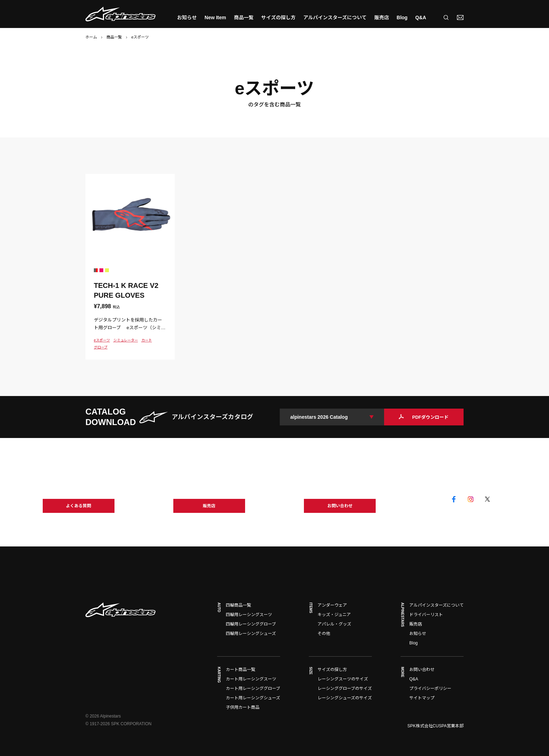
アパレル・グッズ (334, 624)
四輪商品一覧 (238, 605)
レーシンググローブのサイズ (345, 688)
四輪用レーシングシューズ (251, 634)
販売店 (382, 17)
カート (147, 340)
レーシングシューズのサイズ (345, 698)
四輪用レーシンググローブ (251, 624)
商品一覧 (114, 37)
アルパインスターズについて (335, 17)
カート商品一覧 (241, 670)
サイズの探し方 (278, 17)
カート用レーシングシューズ (253, 698)
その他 (324, 634)
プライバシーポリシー (430, 688)
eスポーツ (102, 340)
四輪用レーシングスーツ (249, 615)
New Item (215, 17)
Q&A (421, 17)
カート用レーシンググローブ (253, 688)
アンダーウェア (332, 605)
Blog (402, 17)
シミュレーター (126, 340)
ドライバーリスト (426, 615)
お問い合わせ (422, 670)
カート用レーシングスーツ (251, 679)
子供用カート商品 (243, 707)
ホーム (91, 37)
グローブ (101, 347)
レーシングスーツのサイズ (343, 679)
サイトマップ (422, 698)
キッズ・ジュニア (334, 615)
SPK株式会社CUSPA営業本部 (436, 726)
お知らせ (187, 17)
